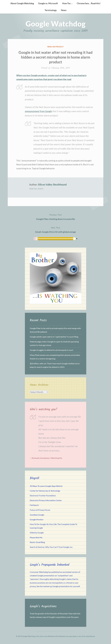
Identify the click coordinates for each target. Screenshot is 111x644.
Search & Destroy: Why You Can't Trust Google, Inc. (51, 547)
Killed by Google (37, 533)
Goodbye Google (37, 515)
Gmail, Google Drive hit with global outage (56, 230)
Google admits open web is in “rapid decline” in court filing (54, 337)
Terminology (51, 10)
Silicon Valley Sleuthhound (52, 185)
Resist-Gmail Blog (37, 542)
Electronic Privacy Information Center (46, 500)
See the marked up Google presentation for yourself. (58, 586)
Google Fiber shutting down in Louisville (56, 217)
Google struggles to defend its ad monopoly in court (52, 350)
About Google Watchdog (22, 3)
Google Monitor (37, 519)
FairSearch (34, 505)
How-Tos (66, 3)
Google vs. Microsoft (48, 3)
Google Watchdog (56, 24)
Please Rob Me (36, 537)
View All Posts (36, 189)
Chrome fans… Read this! (89, 3)
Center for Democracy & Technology (45, 491)
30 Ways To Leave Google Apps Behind (46, 486)
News (64, 10)
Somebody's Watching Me (51, 458)
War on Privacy (56, 47)
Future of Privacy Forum (40, 510)
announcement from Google (38, 111)
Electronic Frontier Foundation (43, 496)
